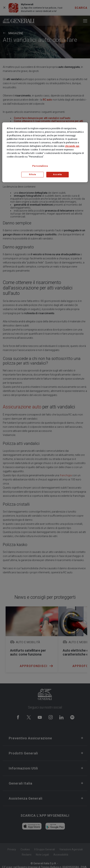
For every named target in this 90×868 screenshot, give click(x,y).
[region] (45, 152)
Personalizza (40, 166)
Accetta (58, 175)
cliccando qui (72, 146)
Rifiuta (32, 175)
